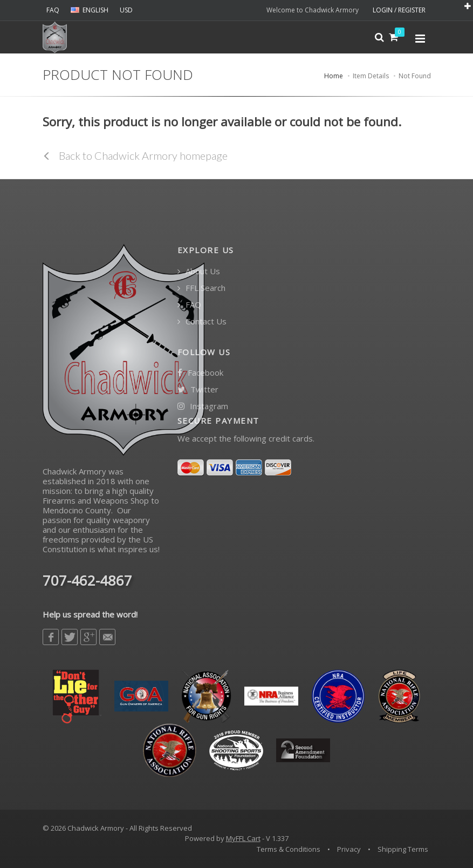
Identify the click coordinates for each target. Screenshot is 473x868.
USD (126, 10)
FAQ (53, 10)
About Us (199, 271)
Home (334, 76)
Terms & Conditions (289, 849)
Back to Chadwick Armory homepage (135, 155)
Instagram (203, 406)
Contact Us (202, 321)
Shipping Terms (403, 849)
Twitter (198, 389)
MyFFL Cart (243, 838)
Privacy (349, 849)
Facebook (200, 373)
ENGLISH (90, 10)
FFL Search (201, 288)
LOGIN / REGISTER (399, 10)
